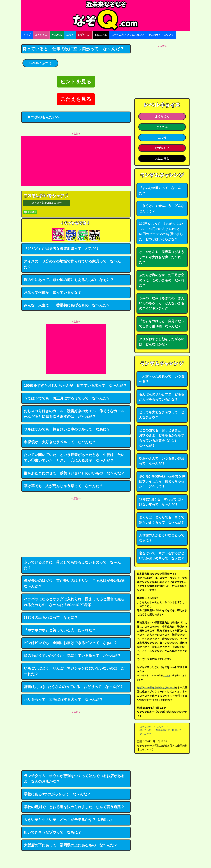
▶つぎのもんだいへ (42, 117)
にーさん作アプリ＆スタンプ (128, 35)
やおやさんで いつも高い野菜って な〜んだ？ (162, 461)
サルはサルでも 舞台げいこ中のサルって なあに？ (67, 429)
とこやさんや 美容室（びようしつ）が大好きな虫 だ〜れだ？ (162, 257)
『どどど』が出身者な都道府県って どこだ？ (62, 249)
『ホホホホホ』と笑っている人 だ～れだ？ (60, 630)
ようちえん (41, 35)
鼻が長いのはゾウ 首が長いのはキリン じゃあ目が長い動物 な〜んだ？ (76, 583)
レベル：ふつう (40, 63)
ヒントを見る (76, 82)
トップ (27, 35)
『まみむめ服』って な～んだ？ (160, 191)
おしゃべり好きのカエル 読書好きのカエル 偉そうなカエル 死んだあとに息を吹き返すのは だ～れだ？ (76, 414)
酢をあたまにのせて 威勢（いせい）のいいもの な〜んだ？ (74, 473)
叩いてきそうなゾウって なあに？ (53, 832)
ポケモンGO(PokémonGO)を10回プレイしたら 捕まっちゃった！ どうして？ (162, 482)
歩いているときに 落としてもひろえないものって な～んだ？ (72, 565)
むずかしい (84, 35)
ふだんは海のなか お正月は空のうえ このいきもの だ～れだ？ (162, 280)
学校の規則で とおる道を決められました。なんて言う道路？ (74, 807)
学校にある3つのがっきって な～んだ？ (57, 794)
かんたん (57, 35)
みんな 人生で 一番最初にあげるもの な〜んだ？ (67, 305)
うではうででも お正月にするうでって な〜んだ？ (67, 398)
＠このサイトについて (161, 35)
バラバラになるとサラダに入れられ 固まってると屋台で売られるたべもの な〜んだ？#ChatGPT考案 (74, 602)
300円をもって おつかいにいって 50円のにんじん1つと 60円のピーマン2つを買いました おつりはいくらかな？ (161, 231)
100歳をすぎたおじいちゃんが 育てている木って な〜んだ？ (75, 385)
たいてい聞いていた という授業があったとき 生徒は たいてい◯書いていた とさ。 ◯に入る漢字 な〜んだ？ (74, 458)
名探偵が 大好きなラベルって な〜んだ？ (60, 442)
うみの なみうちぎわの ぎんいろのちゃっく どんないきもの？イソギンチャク (162, 303)
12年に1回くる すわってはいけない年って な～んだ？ (161, 502)
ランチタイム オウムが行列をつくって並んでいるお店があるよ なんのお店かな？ (74, 779)
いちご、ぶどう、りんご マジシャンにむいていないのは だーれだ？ (74, 671)
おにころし (101, 35)
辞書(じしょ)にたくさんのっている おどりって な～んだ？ (74, 687)
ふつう (70, 35)
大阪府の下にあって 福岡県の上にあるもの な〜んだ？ (71, 845)
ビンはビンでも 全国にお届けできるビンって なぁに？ (71, 643)
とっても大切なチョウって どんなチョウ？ (162, 415)
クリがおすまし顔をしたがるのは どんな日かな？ (162, 342)
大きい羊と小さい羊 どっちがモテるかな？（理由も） (69, 820)
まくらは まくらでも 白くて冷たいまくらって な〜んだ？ (162, 520)
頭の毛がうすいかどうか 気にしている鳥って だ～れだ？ (72, 656)
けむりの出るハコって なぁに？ (51, 618)
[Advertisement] (76, 161)
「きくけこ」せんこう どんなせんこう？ (162, 208)
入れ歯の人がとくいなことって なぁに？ (163, 538)
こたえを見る (76, 99)
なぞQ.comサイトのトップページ (156, 687)
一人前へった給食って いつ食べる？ (162, 379)
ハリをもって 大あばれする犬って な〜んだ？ (63, 699)
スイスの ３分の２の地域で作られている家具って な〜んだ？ (72, 264)
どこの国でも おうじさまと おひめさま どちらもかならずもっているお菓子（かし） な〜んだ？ (162, 438)
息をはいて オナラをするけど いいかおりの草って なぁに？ (163, 556)
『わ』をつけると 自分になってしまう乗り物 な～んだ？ (162, 324)
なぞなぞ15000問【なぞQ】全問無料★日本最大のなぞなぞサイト (106, 15)
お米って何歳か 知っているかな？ (53, 292)
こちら (167, 675)
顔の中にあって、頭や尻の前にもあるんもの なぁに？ (69, 280)
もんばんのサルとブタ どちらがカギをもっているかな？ (162, 397)
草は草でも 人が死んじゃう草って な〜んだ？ (63, 486)
